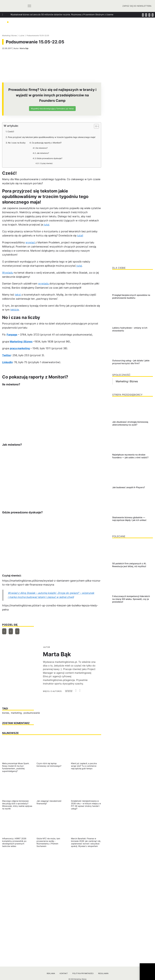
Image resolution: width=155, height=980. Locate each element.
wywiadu (44, 284)
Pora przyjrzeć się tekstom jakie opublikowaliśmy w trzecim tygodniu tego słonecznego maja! (52, 137)
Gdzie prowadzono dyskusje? (49, 158)
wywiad (30, 242)
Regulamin (103, 973)
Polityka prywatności (83, 973)
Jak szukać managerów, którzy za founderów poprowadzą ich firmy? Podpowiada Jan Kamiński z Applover (63, 30)
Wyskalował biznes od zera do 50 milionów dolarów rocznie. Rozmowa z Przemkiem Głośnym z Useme (62, 15)
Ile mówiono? (42, 148)
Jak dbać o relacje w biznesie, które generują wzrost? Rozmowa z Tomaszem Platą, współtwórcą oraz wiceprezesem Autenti (73, 25)
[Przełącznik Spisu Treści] (95, 126)
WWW (69, 691)
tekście (15, 310)
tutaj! (80, 236)
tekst (18, 295)
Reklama (51, 973)
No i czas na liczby (17, 143)
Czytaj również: (47, 163)
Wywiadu (8, 273)
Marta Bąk (24, 48)
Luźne (22, 36)
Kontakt (64, 973)
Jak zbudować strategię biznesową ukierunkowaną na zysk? (41, 20)
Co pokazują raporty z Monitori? (47, 143)
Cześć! (11, 131)
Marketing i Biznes (9, 36)
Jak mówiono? (43, 153)
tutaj (46, 225)
